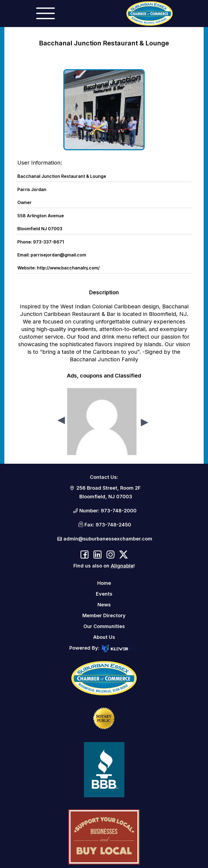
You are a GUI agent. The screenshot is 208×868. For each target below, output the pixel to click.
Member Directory (104, 615)
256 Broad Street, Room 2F (108, 488)
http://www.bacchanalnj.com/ (68, 268)
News (104, 605)
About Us (104, 637)
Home (104, 583)
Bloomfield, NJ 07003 (106, 497)
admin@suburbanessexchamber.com (108, 539)
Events (104, 594)
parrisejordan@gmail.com (58, 255)
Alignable (122, 566)
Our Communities (104, 626)
